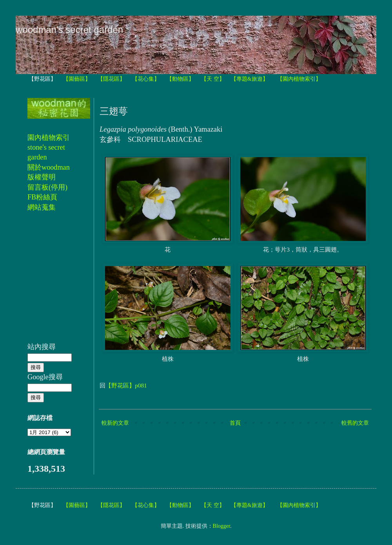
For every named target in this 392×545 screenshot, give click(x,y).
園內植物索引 (49, 138)
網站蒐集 (42, 207)
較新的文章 (115, 423)
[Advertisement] (51, 281)
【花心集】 (146, 79)
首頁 (235, 423)
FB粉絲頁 (42, 197)
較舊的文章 (355, 423)
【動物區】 (180, 79)
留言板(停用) (47, 187)
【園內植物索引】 (299, 79)
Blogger (221, 526)
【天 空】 (213, 79)
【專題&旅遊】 (250, 79)
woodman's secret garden (69, 30)
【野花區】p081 (126, 385)
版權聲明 (42, 177)
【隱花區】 (111, 79)
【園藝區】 (77, 79)
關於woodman (49, 167)
